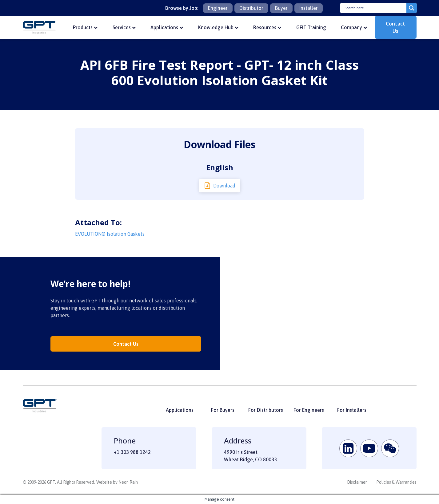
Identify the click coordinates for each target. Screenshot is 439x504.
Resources (267, 27)
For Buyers (223, 410)
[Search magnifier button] (412, 8)
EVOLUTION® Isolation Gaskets (110, 234)
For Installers (352, 410)
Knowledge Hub (218, 27)
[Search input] (375, 8)
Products (85, 27)
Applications (167, 27)
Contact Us (395, 27)
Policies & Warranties (396, 482)
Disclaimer (357, 482)
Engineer (218, 8)
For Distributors (266, 410)
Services (124, 27)
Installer (309, 8)
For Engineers (309, 410)
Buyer (281, 8)
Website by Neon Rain (117, 482)
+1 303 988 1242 (132, 452)
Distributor (251, 8)
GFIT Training (311, 27)
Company (354, 27)
